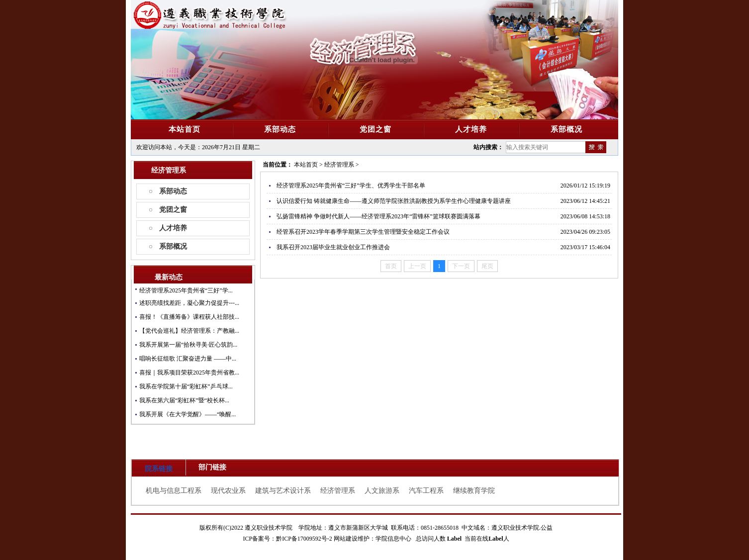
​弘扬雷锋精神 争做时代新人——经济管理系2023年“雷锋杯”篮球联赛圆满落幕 (378, 216)
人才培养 (173, 228)
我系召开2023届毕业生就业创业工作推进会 (333, 247)
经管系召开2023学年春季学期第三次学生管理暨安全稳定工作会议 (363, 232)
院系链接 (159, 469)
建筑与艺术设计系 (283, 491)
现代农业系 (228, 491)
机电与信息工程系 (174, 491)
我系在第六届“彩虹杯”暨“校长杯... (184, 400)
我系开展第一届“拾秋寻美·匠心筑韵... (188, 345)
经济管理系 (339, 165)
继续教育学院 (474, 491)
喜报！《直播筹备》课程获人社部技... (189, 317)
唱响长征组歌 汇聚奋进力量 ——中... (188, 359)
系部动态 (173, 191)
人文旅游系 (382, 491)
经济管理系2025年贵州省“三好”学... (186, 290)
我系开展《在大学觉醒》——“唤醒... (187, 414)
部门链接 (212, 467)
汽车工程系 (426, 491)
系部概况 (173, 246)
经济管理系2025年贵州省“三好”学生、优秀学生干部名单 (351, 186)
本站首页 (306, 165)
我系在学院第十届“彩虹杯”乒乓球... (186, 386)
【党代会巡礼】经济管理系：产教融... (189, 331)
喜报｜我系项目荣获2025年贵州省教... (189, 373)
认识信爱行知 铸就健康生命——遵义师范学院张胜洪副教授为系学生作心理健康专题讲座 (394, 201)
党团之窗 (173, 210)
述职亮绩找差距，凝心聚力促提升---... (189, 303)
